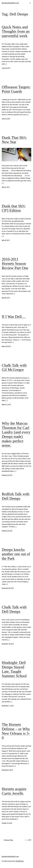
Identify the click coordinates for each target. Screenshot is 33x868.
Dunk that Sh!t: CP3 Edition (14, 208)
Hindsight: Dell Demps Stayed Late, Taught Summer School (14, 669)
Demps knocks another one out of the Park (16, 554)
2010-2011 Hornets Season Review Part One (15, 264)
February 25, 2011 (7, 475)
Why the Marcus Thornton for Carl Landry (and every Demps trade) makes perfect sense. (16, 434)
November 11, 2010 (8, 706)
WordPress (20, 861)
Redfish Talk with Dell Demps (16, 496)
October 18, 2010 (7, 823)
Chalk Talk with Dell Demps (14, 609)
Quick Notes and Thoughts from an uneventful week (16, 31)
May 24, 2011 (6, 240)
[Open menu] (30, 3)
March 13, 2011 (6, 404)
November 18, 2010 (8, 644)
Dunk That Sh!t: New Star (14, 140)
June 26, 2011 (6, 68)
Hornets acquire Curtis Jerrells (14, 791)
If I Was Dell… (14, 317)
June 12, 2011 (6, 119)
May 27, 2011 (6, 187)
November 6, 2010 (7, 770)
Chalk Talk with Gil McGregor (14, 367)
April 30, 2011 (6, 298)
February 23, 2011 (7, 531)
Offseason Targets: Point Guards (16, 89)
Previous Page (7, 840)
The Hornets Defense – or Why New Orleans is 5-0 (16, 731)
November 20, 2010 (8, 588)
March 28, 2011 (6, 346)
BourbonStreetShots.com (10, 3)
